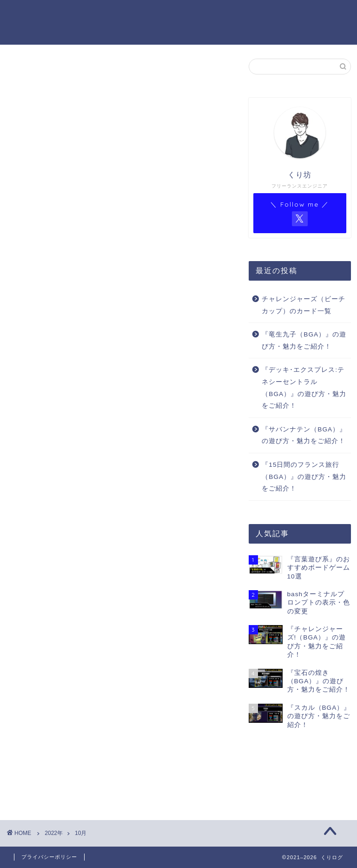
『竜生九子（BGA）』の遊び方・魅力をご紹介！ (304, 340)
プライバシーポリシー (49, 857)
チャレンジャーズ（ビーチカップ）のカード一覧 (304, 305)
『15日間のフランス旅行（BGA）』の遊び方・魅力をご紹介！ (304, 477)
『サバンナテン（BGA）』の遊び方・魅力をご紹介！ (304, 435)
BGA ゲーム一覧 (187, 14)
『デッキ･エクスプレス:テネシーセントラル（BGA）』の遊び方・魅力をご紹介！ (304, 388)
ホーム (75, 14)
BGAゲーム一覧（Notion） (111, 33)
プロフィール (123, 14)
